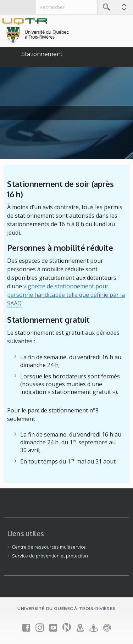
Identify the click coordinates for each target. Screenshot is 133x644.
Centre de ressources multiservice (49, 547)
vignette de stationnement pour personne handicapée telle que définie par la (66, 295)
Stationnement (42, 54)
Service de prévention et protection (50, 556)
